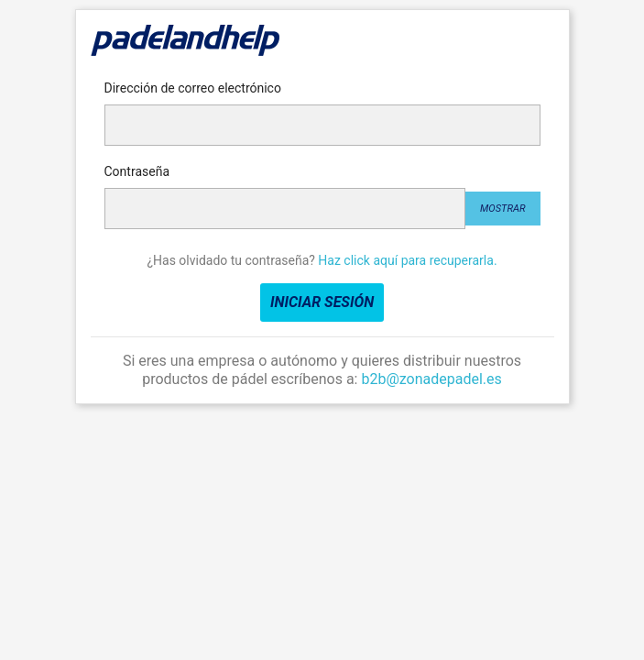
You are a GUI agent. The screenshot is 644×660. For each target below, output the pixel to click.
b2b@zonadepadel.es (431, 379)
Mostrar (502, 209)
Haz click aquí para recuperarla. (407, 260)
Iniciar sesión (322, 302)
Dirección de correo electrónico (193, 88)
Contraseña (137, 171)
